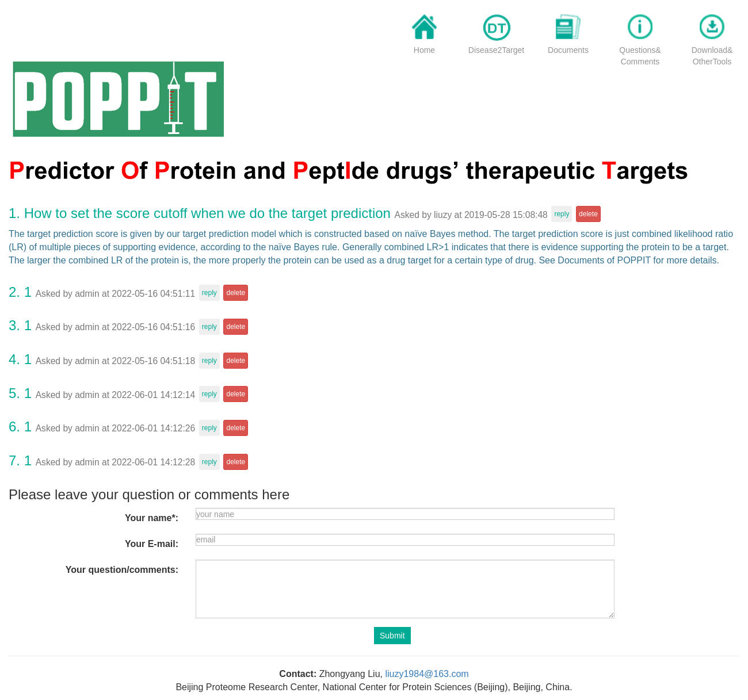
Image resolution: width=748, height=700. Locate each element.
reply (562, 214)
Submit (392, 636)
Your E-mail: (152, 544)
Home (424, 50)
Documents (568, 50)
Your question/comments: (122, 570)
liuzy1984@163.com (427, 674)
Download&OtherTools (712, 56)
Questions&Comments (640, 56)
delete (588, 214)
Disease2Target (496, 50)
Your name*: (152, 518)
